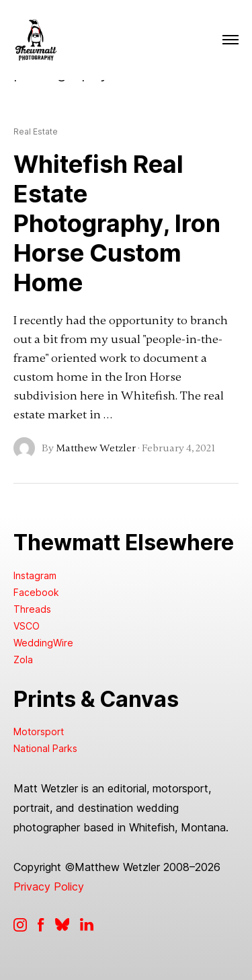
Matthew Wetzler (96, 448)
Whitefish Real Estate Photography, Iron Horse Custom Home (117, 223)
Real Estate (36, 132)
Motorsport (39, 731)
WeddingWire (43, 643)
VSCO (27, 626)
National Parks (45, 748)
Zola (23, 659)
